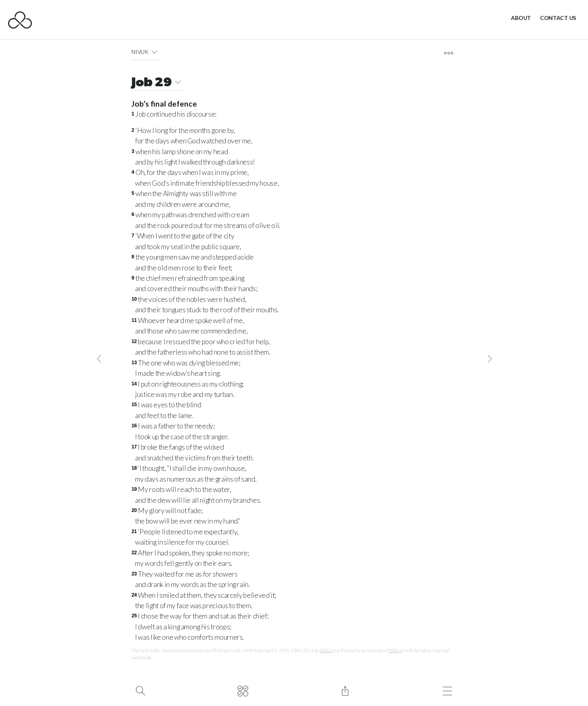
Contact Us (558, 18)
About (521, 18)
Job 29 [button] (158, 83)
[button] (154, 52)
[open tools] (448, 53)
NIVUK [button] (146, 52)
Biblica (326, 650)
